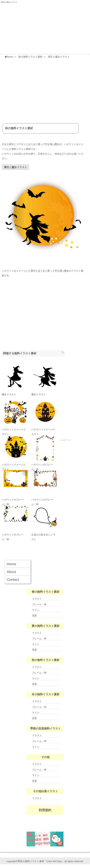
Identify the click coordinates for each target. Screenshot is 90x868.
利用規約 (45, 810)
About (11, 572)
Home (11, 564)
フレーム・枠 (39, 604)
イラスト (37, 599)
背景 (34, 616)
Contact (13, 579)
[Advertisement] (46, 90)
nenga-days (45, 839)
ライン (36, 610)
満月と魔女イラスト (9, 2)
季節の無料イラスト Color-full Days (45, 23)
